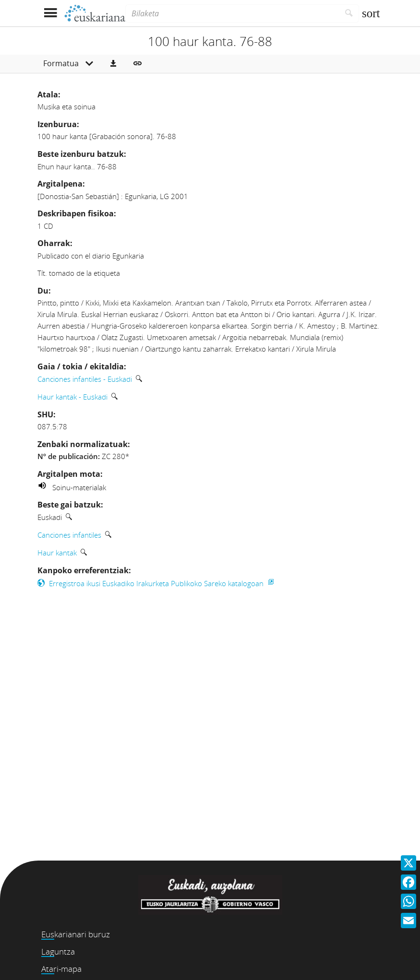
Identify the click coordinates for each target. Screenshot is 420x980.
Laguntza (58, 951)
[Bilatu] (349, 13)
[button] (113, 64)
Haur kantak (57, 553)
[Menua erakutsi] (51, 13)
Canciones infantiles (69, 535)
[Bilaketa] (232, 13)
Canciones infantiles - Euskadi (85, 379)
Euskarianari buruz (76, 934)
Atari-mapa (61, 969)
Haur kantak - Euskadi (72, 397)
